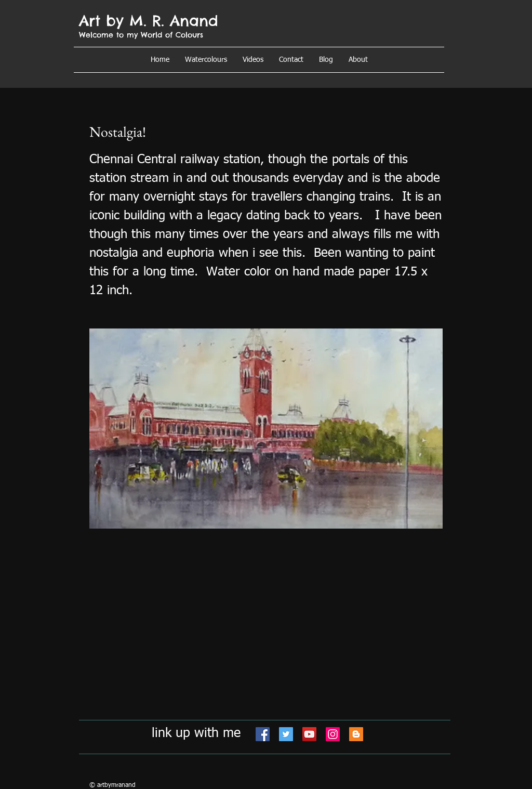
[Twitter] (286, 734)
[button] (358, 60)
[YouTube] (309, 734)
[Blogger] (356, 734)
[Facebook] (263, 734)
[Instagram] (333, 734)
